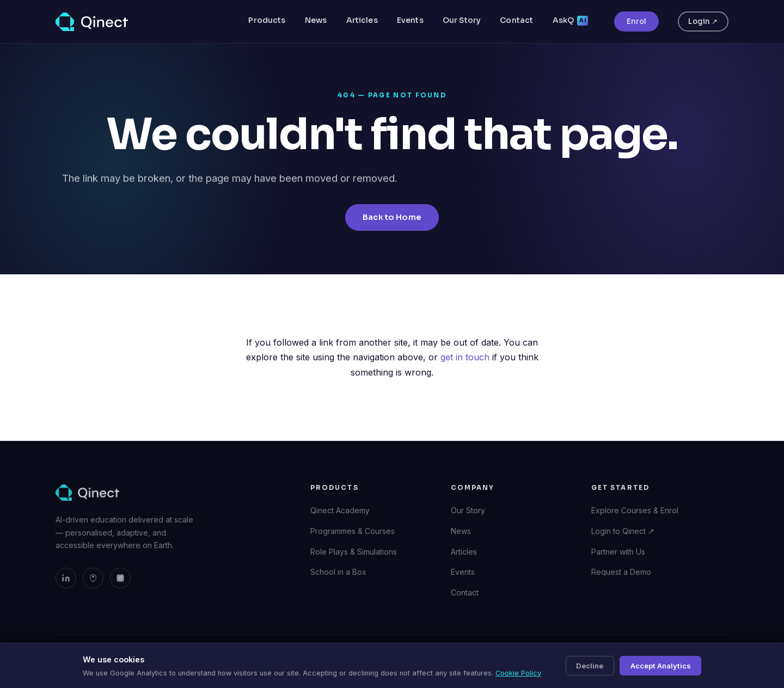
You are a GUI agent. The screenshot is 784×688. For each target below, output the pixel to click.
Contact (516, 20)
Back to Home (392, 217)
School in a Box (338, 572)
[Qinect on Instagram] (120, 578)
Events (410, 20)
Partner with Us (618, 552)
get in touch (465, 357)
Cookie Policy (518, 673)
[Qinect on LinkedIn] (66, 578)
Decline (590, 666)
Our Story (462, 20)
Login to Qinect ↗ (623, 531)
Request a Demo (621, 572)
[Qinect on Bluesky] (93, 578)
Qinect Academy (340, 510)
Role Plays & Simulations (354, 552)
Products (267, 20)
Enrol (636, 21)
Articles (362, 20)
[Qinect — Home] (92, 22)
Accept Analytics (661, 666)
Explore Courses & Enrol (635, 510)
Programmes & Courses (353, 531)
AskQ (571, 20)
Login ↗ (703, 21)
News (316, 20)
